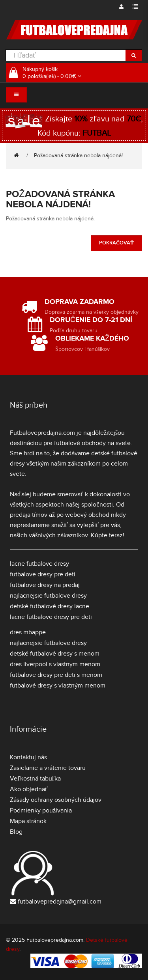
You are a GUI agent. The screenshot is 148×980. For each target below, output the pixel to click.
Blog (16, 832)
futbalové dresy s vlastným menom (58, 686)
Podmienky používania (41, 810)
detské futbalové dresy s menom (55, 654)
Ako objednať (29, 789)
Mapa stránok (28, 821)
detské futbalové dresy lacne (50, 606)
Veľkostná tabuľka (35, 779)
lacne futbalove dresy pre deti (51, 617)
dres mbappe (28, 632)
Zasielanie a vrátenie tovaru (48, 768)
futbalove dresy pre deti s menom (56, 675)
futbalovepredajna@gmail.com (60, 902)
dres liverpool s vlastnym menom (55, 664)
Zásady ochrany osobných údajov (56, 800)
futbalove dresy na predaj (45, 585)
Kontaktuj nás (28, 757)
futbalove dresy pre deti (43, 574)
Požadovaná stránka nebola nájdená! (78, 156)
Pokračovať (116, 243)
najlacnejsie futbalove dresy (48, 596)
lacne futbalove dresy (39, 564)
